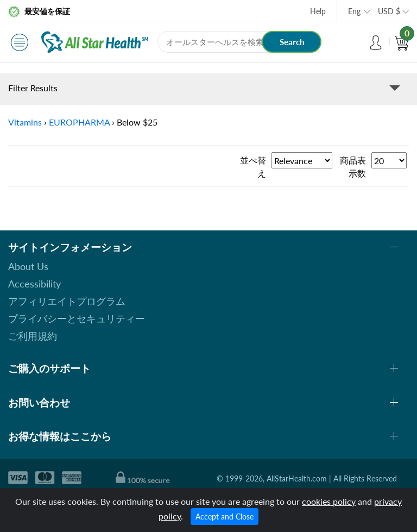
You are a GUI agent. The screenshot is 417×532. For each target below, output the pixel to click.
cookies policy (329, 501)
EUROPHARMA (79, 122)
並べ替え (253, 167)
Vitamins (25, 122)
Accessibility (34, 284)
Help (318, 11)
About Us (28, 266)
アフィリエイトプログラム (67, 301)
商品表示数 (353, 167)
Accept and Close (225, 517)
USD (389, 11)
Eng (354, 11)
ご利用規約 (33, 336)
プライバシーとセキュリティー (77, 318)
